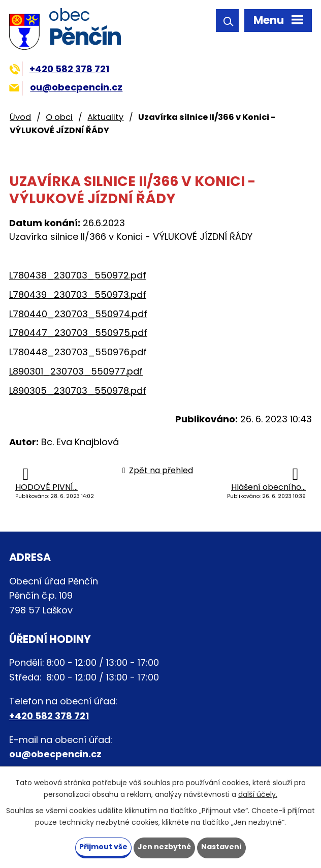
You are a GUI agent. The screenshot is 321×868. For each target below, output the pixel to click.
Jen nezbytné (164, 847)
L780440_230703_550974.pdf (78, 314)
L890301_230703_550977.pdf (76, 371)
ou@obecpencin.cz (66, 87)
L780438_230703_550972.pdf (78, 275)
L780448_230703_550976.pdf (78, 352)
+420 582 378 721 (59, 69)
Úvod (20, 117)
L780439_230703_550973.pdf (78, 294)
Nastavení (221, 847)
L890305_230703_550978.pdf (78, 391)
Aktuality (105, 117)
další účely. (258, 794)
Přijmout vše (103, 847)
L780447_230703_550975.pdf (78, 333)
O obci (59, 117)
